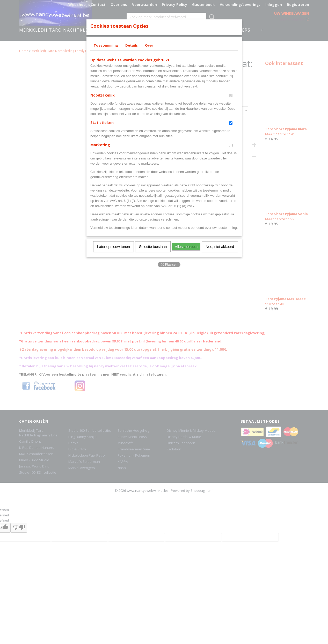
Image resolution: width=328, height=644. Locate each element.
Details (132, 45)
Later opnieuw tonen (114, 247)
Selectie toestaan (153, 247)
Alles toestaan (186, 247)
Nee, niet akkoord (220, 247)
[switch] (231, 96)
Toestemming (106, 45)
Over (149, 45)
